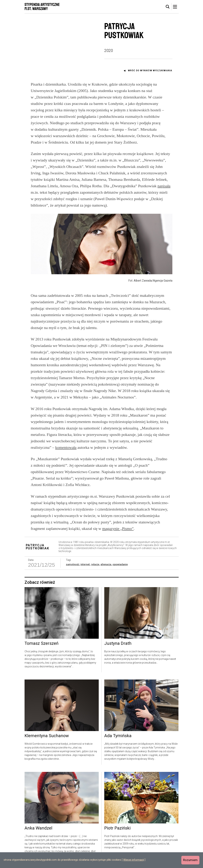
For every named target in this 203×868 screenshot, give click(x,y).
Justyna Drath (118, 644)
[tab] (168, 7)
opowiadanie (120, 564)
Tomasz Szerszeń (41, 644)
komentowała (66, 447)
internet (85, 564)
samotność (73, 564)
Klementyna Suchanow (47, 736)
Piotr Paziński (117, 828)
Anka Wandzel (38, 828)
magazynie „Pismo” (118, 529)
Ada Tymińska (118, 736)
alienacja (106, 564)
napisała (164, 186)
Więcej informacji (134, 860)
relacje (95, 564)
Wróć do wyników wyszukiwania (150, 71)
